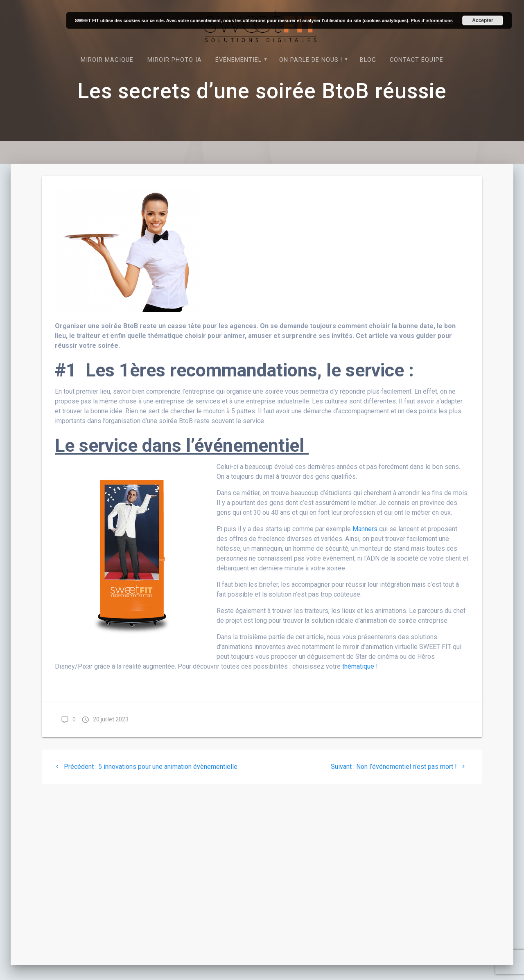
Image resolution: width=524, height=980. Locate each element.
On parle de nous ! (311, 60)
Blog (368, 60)
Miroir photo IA (175, 60)
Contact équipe (417, 60)
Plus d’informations (432, 20)
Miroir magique (107, 60)
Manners (366, 529)
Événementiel (238, 60)
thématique (358, 666)
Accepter (482, 20)
